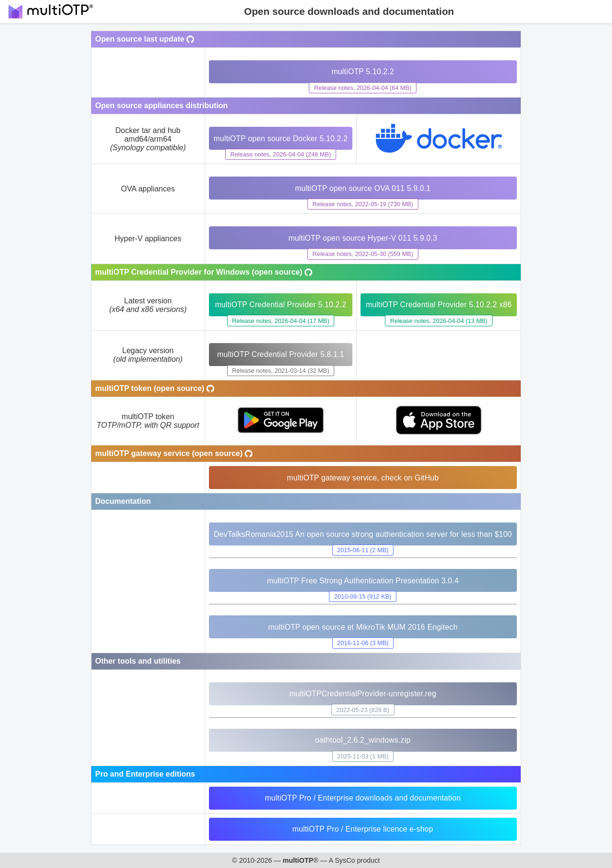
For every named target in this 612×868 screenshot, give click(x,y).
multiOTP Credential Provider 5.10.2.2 (280, 305)
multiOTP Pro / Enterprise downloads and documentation (362, 798)
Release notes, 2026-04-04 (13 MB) (438, 321)
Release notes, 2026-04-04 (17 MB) (280, 321)
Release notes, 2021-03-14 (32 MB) (280, 371)
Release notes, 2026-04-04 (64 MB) (362, 88)
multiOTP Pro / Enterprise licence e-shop (362, 829)
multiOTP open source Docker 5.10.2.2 (280, 139)
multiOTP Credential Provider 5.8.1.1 (280, 354)
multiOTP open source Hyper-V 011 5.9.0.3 (363, 238)
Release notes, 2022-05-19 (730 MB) (363, 204)
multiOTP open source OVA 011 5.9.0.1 (363, 188)
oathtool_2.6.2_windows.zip (362, 740)
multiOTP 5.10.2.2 (362, 72)
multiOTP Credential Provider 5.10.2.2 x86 (439, 305)
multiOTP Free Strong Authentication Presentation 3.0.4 (362, 581)
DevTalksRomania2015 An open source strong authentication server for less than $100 (362, 534)
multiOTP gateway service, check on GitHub (362, 478)
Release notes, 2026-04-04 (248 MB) (280, 154)
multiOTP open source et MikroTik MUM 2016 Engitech (362, 627)
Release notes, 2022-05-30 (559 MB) (363, 254)
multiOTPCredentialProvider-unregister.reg (363, 694)
